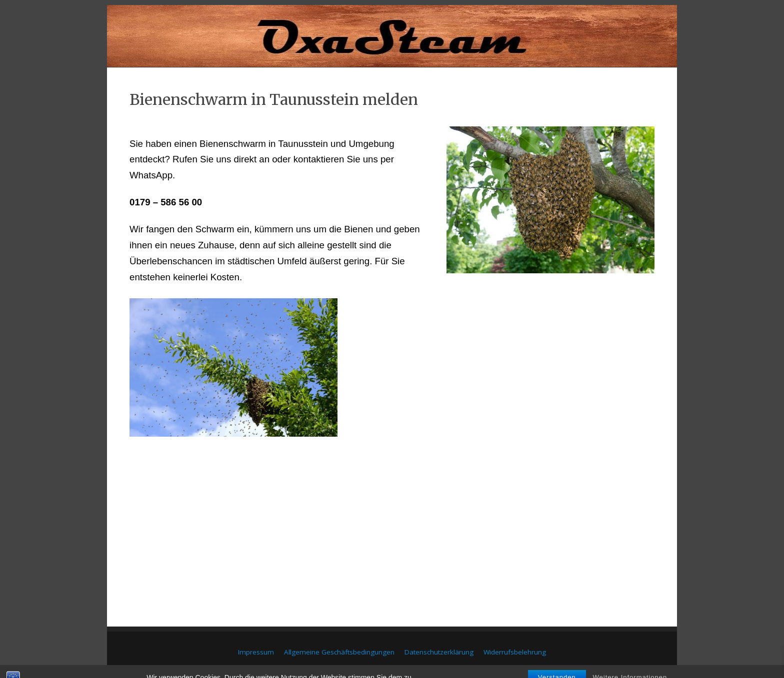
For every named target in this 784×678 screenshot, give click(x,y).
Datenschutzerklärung (439, 652)
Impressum (256, 652)
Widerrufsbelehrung (515, 652)
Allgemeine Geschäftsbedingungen (339, 652)
